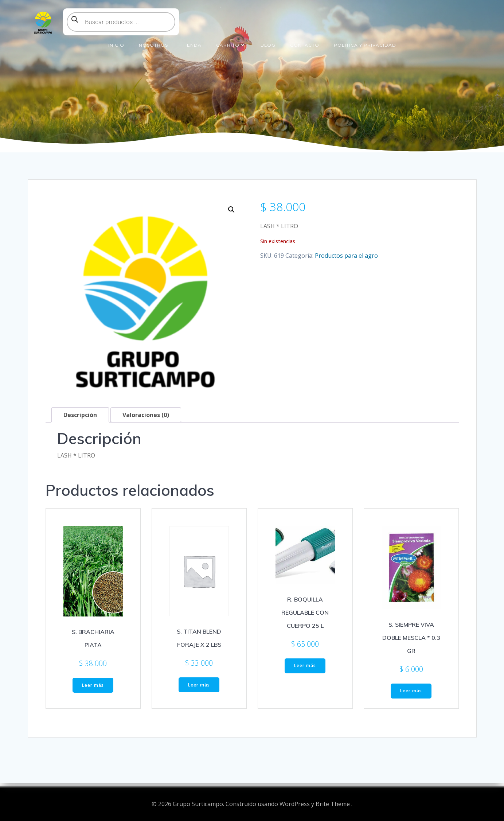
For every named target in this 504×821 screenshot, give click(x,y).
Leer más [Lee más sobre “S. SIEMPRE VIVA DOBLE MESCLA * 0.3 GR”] (411, 695)
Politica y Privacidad (365, 40)
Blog (268, 40)
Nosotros (153, 40)
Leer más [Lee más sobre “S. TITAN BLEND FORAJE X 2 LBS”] (199, 689)
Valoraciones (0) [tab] (146, 419)
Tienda (192, 40)
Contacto (305, 40)
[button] (231, 214)
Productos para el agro (346, 260)
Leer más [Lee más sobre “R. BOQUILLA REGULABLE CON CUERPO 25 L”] (305, 670)
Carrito (231, 40)
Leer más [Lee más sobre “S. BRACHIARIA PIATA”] (93, 689)
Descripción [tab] (80, 419)
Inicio (116, 40)
